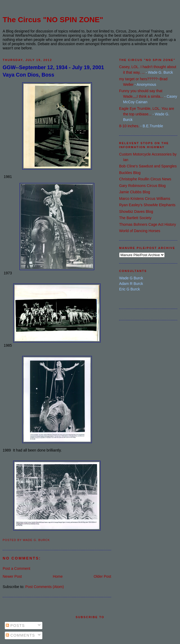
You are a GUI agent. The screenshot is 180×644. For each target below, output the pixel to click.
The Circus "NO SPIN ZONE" (53, 20)
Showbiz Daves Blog (136, 211)
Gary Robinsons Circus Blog (142, 186)
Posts (15, 626)
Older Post (102, 576)
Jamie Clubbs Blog (135, 192)
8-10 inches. (129, 126)
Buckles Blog (130, 173)
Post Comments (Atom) (45, 587)
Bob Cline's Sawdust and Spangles (148, 166)
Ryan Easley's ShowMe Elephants (147, 205)
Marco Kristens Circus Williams (145, 199)
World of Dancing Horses (140, 231)
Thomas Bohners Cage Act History (148, 224)
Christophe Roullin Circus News (145, 179)
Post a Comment (16, 568)
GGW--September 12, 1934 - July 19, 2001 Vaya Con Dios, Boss (53, 71)
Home (58, 576)
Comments (20, 635)
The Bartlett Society (135, 218)
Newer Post (12, 576)
